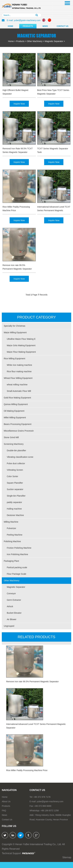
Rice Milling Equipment (14, 359)
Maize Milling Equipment (15, 332)
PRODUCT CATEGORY (36, 317)
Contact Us (62, 26)
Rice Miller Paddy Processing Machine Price (16, 209)
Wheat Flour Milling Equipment (18, 378)
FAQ (4, 811)
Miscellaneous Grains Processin (19, 431)
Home (11, 26)
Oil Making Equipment (14, 411)
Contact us (37, 790)
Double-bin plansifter (16, 450)
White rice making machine (19, 365)
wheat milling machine (17, 385)
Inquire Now (19, 104)
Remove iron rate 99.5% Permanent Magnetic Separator (17, 267)
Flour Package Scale (16, 574)
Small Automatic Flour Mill (19, 391)
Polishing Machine (12, 541)
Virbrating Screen (15, 470)
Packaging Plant (11, 561)
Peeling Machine (15, 535)
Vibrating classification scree (20, 457)
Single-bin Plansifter (16, 496)
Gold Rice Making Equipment (17, 398)
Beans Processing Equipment (18, 424)
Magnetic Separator (54, 41)
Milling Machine (11, 522)
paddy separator (14, 502)
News (45, 26)
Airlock (10, 606)
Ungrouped (9, 626)
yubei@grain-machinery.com (27, 20)
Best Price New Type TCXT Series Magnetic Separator (53, 92)
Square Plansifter (15, 483)
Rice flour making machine (19, 371)
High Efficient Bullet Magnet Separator (15, 92)
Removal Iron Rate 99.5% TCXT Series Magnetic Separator (18, 150)
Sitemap (67, 857)
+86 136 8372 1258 (49, 811)
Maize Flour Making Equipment (21, 352)
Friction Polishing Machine (19, 548)
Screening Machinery (14, 444)
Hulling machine (14, 509)
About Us (6, 801)
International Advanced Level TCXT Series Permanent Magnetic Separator (54, 209)
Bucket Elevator (14, 613)
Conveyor (11, 593)
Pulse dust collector (16, 463)
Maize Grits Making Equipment (21, 345)
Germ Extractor (14, 600)
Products (28, 26)
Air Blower (12, 619)
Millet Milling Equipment (15, 418)
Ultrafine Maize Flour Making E (21, 339)
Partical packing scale (17, 567)
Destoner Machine (15, 515)
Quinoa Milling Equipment (16, 404)
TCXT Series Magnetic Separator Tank (53, 150)
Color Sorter (12, 476)
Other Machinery (34, 41)
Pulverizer (11, 528)
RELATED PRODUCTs (36, 637)
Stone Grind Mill (11, 437)
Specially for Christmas (14, 326)
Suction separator (15, 489)
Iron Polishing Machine (17, 554)
